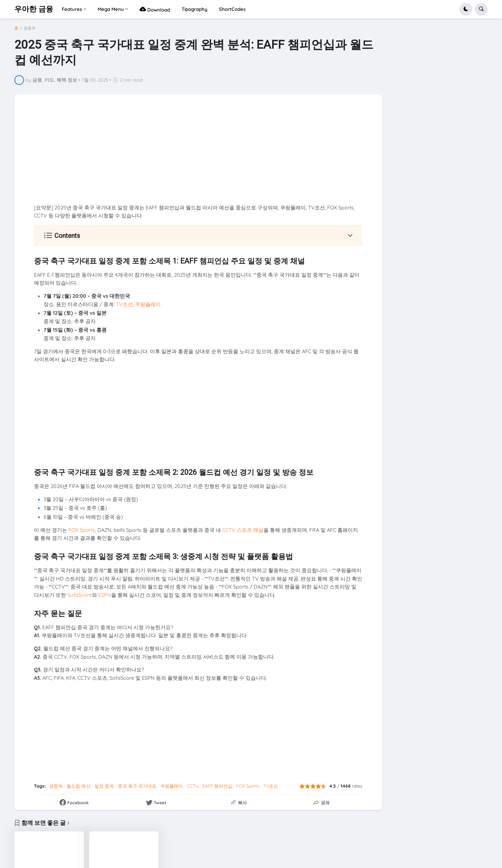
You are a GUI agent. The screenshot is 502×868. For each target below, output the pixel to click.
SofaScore (80, 595)
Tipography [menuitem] (194, 9)
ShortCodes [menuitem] (232, 9)
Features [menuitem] (72, 9)
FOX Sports (82, 530)
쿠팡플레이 (148, 304)
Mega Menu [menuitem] (111, 9)
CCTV (193, 786)
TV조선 (124, 304)
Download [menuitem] (155, 9)
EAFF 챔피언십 (217, 786)
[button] (466, 9)
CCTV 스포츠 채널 (243, 530)
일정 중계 (104, 786)
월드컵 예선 (78, 786)
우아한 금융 (34, 9)
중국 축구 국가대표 (137, 786)
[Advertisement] (198, 159)
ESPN (105, 595)
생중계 (29, 28)
